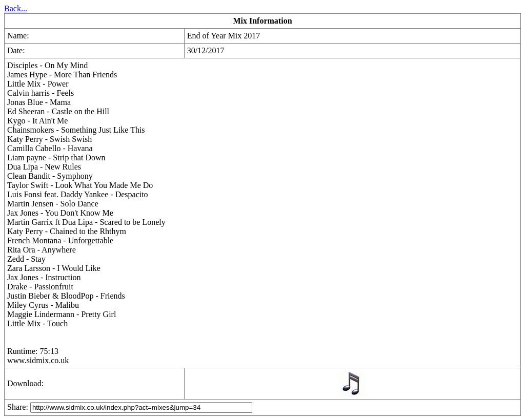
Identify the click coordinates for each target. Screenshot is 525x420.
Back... (16, 8)
